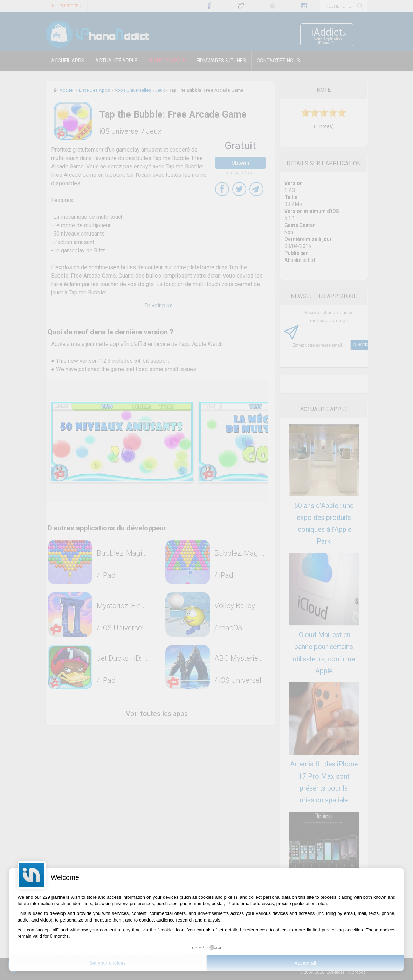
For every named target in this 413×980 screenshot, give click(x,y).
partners (61, 897)
